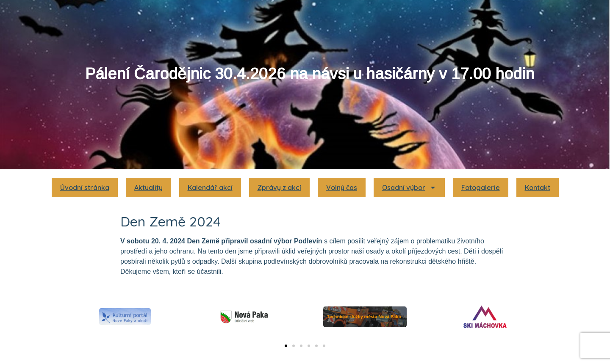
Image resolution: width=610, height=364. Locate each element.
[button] (286, 346)
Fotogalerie (481, 188)
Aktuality (148, 188)
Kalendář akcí (210, 188)
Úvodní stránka (85, 188)
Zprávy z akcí (279, 188)
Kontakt (538, 188)
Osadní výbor (409, 188)
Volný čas (342, 188)
